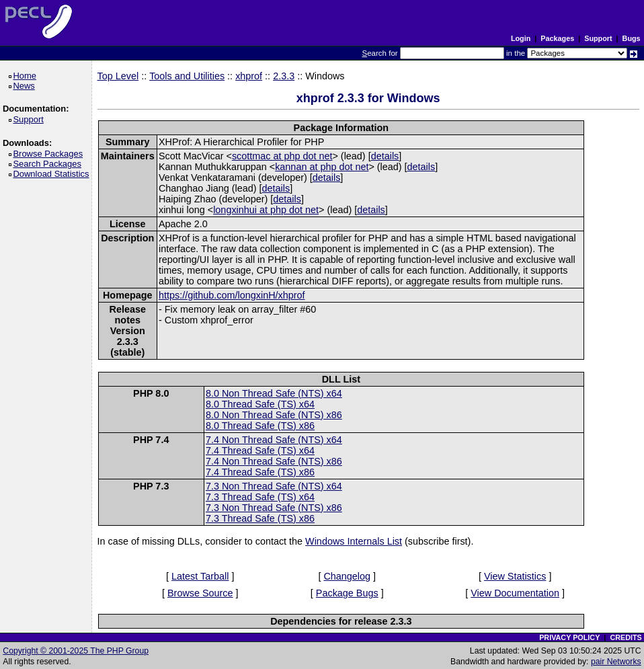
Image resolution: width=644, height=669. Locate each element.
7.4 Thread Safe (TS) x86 (260, 472)
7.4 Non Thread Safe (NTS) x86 (274, 461)
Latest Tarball (200, 576)
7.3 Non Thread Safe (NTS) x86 (274, 508)
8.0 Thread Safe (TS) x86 (260, 426)
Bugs (632, 38)
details (385, 156)
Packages (557, 38)
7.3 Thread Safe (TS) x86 (260, 518)
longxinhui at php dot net (266, 210)
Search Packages (49, 164)
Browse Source (200, 593)
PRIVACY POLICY (569, 637)
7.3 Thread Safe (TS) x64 (260, 497)
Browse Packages (50, 154)
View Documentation (515, 593)
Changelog (347, 576)
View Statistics (515, 576)
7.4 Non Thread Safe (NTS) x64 (274, 440)
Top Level (118, 76)
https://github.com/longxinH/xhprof (232, 295)
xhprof (249, 76)
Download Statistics (53, 174)
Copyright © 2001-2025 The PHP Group (76, 651)
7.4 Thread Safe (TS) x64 (260, 450)
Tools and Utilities (187, 76)
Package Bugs (347, 593)
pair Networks (616, 662)
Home (27, 76)
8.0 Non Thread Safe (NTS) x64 (274, 393)
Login (521, 38)
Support (598, 38)
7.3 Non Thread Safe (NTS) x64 (274, 486)
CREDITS (626, 637)
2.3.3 (284, 76)
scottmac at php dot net (282, 156)
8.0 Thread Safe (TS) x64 (260, 404)
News (26, 86)
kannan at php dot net (322, 167)
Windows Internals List (354, 541)
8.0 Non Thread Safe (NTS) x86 (274, 415)
